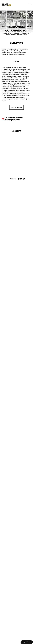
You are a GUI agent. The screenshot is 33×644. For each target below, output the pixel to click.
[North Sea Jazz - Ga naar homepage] (6, 4)
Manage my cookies (27, 642)
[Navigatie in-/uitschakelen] (30, 4)
